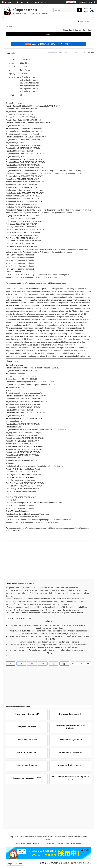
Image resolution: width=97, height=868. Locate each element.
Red (89, 663)
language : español (15, 864)
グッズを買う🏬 (67, 863)
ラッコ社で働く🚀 (54, 863)
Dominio (80, 663)
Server (65, 836)
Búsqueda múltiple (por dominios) (77, 30)
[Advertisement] (48, 559)
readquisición (88, 53)
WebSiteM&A (33, 836)
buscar (49, 34)
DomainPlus (64, 843)
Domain (43, 836)
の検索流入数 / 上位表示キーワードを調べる (49, 44)
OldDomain (22, 836)
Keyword (48, 839)
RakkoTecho (26, 843)
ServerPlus (53, 843)
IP (73, 663)
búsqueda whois (25, 10)
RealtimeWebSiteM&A (78, 836)
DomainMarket (55, 836)
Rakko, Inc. (87, 863)
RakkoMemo (76, 843)
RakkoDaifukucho (40, 843)
